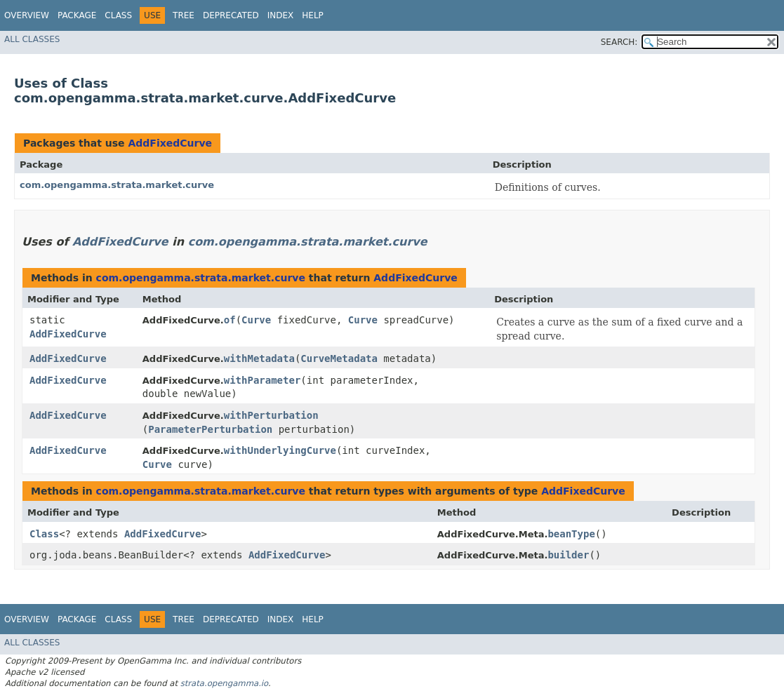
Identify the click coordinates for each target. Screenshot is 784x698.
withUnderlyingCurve (280, 450)
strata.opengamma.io (224, 683)
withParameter (263, 380)
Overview (27, 15)
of (230, 320)
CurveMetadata (339, 358)
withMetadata (259, 358)
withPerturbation (271, 415)
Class (118, 15)
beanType (571, 534)
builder (568, 555)
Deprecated (231, 15)
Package (77, 15)
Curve (256, 320)
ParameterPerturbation (210, 429)
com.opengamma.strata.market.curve (117, 185)
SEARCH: (619, 42)
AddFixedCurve (170, 143)
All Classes (32, 39)
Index (281, 15)
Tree (184, 15)
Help (313, 15)
